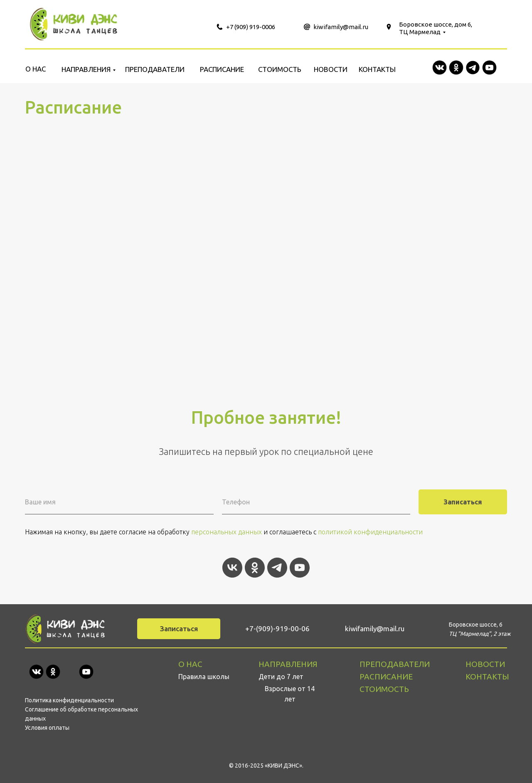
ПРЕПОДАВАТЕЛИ (155, 69)
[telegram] (277, 568)
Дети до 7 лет (281, 677)
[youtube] (300, 568)
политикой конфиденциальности (370, 532)
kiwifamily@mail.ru (341, 27)
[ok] (255, 568)
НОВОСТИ (331, 69)
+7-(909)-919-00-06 (277, 629)
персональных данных (227, 532)
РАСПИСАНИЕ (222, 69)
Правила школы (204, 677)
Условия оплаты (47, 728)
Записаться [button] (179, 629)
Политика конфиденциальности (69, 700)
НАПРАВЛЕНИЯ (86, 69)
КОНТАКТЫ (377, 69)
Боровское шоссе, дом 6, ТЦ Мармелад (436, 28)
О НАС (36, 69)
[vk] (232, 568)
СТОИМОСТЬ (280, 69)
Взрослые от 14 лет (290, 694)
